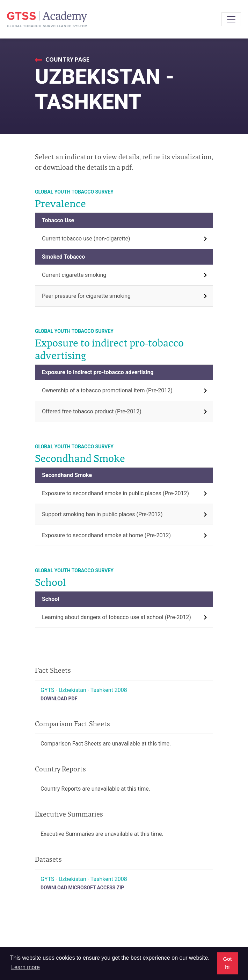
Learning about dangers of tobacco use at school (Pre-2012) (116, 617)
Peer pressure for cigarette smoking (86, 296)
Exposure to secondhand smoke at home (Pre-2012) (106, 535)
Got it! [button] (228, 963)
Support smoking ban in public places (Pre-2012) (102, 514)
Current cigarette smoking (74, 275)
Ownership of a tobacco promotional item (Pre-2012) (107, 390)
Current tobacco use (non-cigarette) (86, 239)
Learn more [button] (25, 967)
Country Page (67, 59)
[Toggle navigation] (231, 19)
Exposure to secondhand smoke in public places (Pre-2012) (115, 493)
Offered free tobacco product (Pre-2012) (92, 411)
